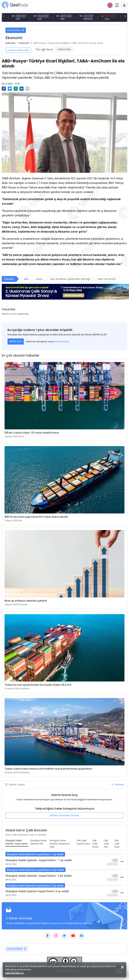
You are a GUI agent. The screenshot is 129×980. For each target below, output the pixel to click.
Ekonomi (24, 43)
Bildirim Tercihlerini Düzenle (64, 815)
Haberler (10, 43)
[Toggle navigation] (124, 5)
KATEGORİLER (16, 30)
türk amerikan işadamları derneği (70, 279)
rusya (39, 279)
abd (26, 279)
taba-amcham (107, 279)
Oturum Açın (62, 342)
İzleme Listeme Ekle (18, 50)
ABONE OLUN (16, 341)
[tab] (17, 842)
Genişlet (118, 785)
